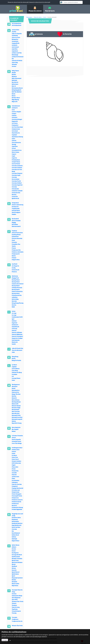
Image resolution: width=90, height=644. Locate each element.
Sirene (14, 568)
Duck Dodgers (16, 212)
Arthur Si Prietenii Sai (18, 58)
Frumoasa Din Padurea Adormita (18, 251)
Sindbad (14, 566)
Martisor (15, 386)
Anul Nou (15, 49)
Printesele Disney (17, 507)
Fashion (14, 231)
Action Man (15, 30)
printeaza (36, 34)
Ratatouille (15, 521)
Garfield (14, 264)
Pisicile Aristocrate (15, 476)
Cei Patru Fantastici (15, 124)
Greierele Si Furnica (15, 271)
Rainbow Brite (16, 517)
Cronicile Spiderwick (15, 197)
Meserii (14, 398)
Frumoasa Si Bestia (16, 255)
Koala (14, 358)
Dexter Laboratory (17, 205)
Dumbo (14, 214)
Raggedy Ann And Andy (17, 515)
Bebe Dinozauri (17, 78)
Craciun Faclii (16, 181)
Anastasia (15, 41)
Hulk (13, 307)
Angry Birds (16, 43)
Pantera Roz (16, 450)
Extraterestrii (16, 226)
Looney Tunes (16, 378)
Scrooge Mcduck (17, 555)
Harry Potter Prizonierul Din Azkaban (17, 295)
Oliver (14, 437)
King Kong (15, 356)
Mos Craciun (16, 411)
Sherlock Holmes (17, 562)
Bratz (13, 94)
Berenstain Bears (17, 88)
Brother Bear (16, 98)
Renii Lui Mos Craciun (16, 528)
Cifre (13, 139)
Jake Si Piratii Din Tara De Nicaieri (17, 349)
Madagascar (16, 384)
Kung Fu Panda (16, 360)
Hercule (14, 301)
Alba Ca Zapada (17, 33)
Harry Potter (16, 280)
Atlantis (14, 64)
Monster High (16, 408)
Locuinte (14, 374)
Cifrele (14, 140)
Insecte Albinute (17, 332)
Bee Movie (15, 82)
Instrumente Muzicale (16, 341)
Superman (15, 585)
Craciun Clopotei (17, 173)
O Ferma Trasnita (17, 436)
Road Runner (16, 533)
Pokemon (15, 482)
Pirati (14, 469)
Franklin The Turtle (16, 245)
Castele (14, 115)
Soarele (14, 570)
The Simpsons (16, 598)
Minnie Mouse (16, 406)
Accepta (5, 640)
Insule (14, 344)
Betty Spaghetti (16, 90)
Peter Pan (15, 457)
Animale (15, 45)
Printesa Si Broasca (15, 504)
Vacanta (14, 617)
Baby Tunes (15, 71)
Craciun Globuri (17, 183)
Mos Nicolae (16, 413)
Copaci (14, 154)
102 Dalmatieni (16, 25)
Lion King (15, 370)
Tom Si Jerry (16, 607)
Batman (14, 76)
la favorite (64, 34)
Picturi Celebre (16, 461)
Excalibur (15, 224)
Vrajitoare (15, 619)
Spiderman (15, 574)
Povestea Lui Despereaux (16, 491)
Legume (14, 367)
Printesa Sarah (16, 502)
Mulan (14, 421)
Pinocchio (15, 467)
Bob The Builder (17, 92)
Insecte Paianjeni (17, 336)
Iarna (14, 311)
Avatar (14, 66)
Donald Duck (16, 210)
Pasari (14, 451)
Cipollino (15, 146)
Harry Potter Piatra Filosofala (17, 290)
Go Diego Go (15, 266)
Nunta (14, 431)
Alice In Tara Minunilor (16, 38)
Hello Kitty (15, 299)
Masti (14, 388)
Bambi (14, 73)
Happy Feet (15, 278)
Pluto (13, 478)
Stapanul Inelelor (17, 578)
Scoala (14, 549)
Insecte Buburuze (17, 334)
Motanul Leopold (17, 419)
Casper (14, 113)
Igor (13, 319)
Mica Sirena (16, 400)
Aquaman (15, 51)
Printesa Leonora (17, 500)
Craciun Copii (16, 175)
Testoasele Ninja (17, 596)
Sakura (14, 547)
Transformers (16, 611)
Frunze (14, 258)
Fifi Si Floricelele (17, 233)
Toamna (14, 605)
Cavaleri (14, 117)
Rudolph (14, 539)
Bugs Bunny (15, 100)
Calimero (15, 108)
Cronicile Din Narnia (16, 194)
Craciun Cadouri (17, 167)
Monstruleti (15, 410)
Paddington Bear (17, 448)
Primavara (15, 498)
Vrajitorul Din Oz (17, 621)
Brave (14, 96)
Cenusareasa (16, 129)
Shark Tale (15, 560)
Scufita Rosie (16, 557)
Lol (13, 376)
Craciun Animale (17, 166)
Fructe (14, 248)
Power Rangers (17, 494)
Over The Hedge (17, 443)
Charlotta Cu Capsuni (16, 134)
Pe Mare (14, 455)
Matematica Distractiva (16, 391)
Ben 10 (14, 86)
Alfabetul (15, 35)
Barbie (14, 74)
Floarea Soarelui (17, 238)
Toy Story (15, 609)
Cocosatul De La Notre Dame (17, 151)
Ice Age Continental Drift (17, 316)
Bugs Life (15, 101)
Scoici (14, 551)
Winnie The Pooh (17, 625)
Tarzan (14, 594)
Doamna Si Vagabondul (16, 208)
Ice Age (14, 313)
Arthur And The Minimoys (17, 54)
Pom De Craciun (17, 484)
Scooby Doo (15, 553)
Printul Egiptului (17, 509)
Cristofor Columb (17, 191)
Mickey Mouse (16, 402)
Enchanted (15, 219)
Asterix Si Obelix (17, 60)
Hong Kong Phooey (18, 303)
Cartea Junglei (16, 112)
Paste (13, 453)
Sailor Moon (16, 545)
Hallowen (15, 276)
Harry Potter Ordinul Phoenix (17, 287)
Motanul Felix (16, 415)
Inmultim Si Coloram (15, 328)
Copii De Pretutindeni (16, 159)
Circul (14, 148)
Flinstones (15, 236)
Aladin (14, 32)
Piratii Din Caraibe (15, 472)
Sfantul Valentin (17, 558)
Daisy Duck (15, 203)
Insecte (14, 330)
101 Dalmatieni (16, 23)
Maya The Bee (16, 394)
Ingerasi (14, 323)
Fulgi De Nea (16, 260)
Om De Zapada (16, 439)
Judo (13, 352)
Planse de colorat (38, 17)
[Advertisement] (56, 16)
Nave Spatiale (16, 427)
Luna (13, 380)
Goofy (14, 268)
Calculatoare (16, 106)
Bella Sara (15, 84)
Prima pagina (29, 17)
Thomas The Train (18, 601)
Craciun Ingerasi (17, 185)
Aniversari (15, 47)
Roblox (14, 537)
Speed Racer (16, 572)
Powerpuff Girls (17, 496)
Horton (14, 305)
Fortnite (14, 242)
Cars (13, 110)
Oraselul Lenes (16, 441)
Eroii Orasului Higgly (16, 221)
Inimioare (15, 325)
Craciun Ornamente (15, 188)
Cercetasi (15, 131)
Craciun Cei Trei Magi (17, 170)
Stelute (14, 580)
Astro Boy (15, 62)
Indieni (14, 321)
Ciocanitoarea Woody (16, 143)
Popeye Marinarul (17, 488)
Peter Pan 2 (15, 459)
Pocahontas (15, 480)
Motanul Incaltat (17, 417)
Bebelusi (14, 80)
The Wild (15, 599)
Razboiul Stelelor (17, 523)
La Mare (14, 365)
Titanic (14, 603)
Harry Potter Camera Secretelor (18, 283)
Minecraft (15, 404)
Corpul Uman (16, 162)
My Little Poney (17, 423)
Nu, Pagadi (15, 429)
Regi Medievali (17, 525)
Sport (13, 576)
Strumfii (14, 582)
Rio (13, 531)
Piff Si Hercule (16, 463)
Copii (13, 156)
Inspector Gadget (17, 338)
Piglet (14, 465)
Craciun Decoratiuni (16, 178)
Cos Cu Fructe (16, 164)
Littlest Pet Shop (17, 372)
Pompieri (15, 486)
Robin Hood (15, 535)
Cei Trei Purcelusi (17, 127)
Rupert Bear (15, 541)
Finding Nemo (16, 234)
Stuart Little (15, 584)
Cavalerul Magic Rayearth (17, 120)
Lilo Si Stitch (16, 369)
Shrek (14, 564)
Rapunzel (15, 519)
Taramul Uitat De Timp (17, 591)
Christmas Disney (17, 137)
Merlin (14, 396)
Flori (13, 240)
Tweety (14, 613)
